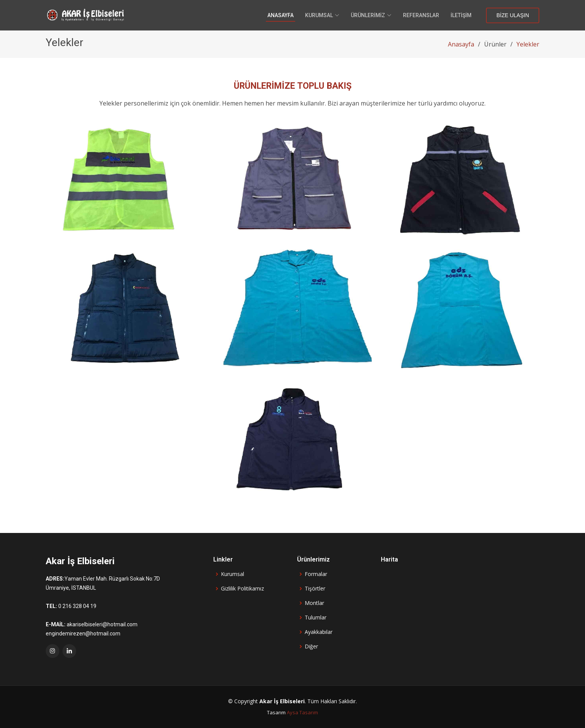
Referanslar (421, 15)
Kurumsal (233, 574)
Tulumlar (316, 618)
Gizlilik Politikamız (242, 589)
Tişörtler (315, 589)
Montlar (314, 603)
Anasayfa (281, 15)
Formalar (316, 574)
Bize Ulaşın (513, 15)
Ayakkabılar (319, 632)
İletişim (461, 15)
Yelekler (528, 44)
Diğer (311, 646)
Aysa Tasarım (302, 712)
